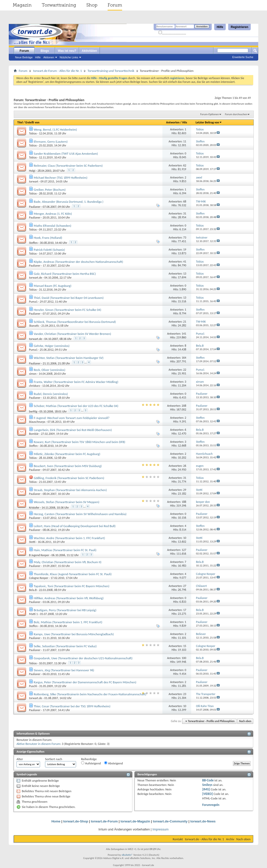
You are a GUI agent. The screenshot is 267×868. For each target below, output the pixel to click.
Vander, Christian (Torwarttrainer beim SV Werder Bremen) (72, 334)
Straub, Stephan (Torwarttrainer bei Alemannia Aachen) (70, 490)
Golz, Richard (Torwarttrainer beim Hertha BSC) (65, 274)
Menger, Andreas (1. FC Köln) (53, 214)
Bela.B (33, 590)
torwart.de (36, 278)
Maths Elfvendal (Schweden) (53, 226)
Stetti (32, 542)
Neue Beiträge (24, 57)
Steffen (33, 243)
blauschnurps (37, 422)
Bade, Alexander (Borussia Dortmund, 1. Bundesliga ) (69, 202)
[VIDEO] (208, 794)
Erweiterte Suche (243, 57)
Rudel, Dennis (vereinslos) (51, 394)
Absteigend (113, 763)
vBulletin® (127, 855)
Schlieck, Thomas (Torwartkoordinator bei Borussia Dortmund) (75, 322)
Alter (20, 759)
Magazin (22, 5)
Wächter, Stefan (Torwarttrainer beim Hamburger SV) (69, 358)
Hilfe (220, 27)
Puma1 (33, 302)
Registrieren (239, 27)
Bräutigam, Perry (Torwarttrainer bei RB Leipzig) (65, 610)
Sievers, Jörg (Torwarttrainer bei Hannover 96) (64, 670)
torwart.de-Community (170, 821)
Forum (115, 5)
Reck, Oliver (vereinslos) (50, 370)
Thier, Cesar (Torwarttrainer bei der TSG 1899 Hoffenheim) (72, 706)
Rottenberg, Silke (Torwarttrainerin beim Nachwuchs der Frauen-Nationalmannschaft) (90, 694)
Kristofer (34, 508)
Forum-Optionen (209, 114)
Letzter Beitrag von (209, 122)
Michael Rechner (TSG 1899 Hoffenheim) (61, 178)
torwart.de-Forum (104, 821)
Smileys (207, 785)
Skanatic (34, 326)
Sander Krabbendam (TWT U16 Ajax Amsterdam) (66, 154)
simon (33, 374)
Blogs (45, 51)
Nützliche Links (69, 57)
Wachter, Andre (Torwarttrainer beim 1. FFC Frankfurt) (69, 538)
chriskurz (35, 386)
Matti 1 (33, 614)
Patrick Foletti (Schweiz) (49, 250)
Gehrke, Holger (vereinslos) (52, 346)
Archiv (230, 839)
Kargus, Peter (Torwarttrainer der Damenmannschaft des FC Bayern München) (85, 682)
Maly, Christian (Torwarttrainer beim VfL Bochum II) (68, 562)
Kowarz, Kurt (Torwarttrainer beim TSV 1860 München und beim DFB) (79, 442)
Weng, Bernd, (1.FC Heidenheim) (55, 130)
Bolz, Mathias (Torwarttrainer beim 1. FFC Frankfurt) (68, 622)
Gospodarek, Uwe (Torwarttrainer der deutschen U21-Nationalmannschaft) (83, 658)
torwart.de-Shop (76, 821)
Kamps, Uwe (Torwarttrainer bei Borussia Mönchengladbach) (74, 634)
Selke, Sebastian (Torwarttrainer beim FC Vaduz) (65, 646)
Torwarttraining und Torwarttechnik (111, 71)
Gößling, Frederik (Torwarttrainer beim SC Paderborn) (69, 478)
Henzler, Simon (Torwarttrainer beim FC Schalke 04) (67, 310)
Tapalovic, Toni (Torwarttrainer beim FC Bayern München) (72, 586)
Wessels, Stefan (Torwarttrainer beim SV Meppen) (67, 502)
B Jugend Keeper (39, 555)
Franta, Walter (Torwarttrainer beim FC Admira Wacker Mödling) (76, 382)
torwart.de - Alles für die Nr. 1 (204, 839)
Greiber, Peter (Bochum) (50, 190)
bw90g (33, 411)
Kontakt (178, 839)
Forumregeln (211, 805)
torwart (34, 181)
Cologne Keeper (39, 578)
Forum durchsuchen (236, 114)
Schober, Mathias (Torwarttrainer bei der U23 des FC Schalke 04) (76, 406)
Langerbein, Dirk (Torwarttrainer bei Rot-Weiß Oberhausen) (73, 430)
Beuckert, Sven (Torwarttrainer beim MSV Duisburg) (68, 466)
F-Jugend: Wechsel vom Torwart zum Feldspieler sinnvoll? (72, 418)
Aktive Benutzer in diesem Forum (38, 744)
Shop (92, 5)
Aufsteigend (91, 763)
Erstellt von (32, 122)
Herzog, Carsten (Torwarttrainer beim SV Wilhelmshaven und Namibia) (80, 514)
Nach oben (245, 721)
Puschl (33, 686)
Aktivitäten (89, 51)
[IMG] (206, 789)
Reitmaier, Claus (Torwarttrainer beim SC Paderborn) (68, 166)
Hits (185, 122)
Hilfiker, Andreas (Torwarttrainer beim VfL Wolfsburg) (69, 598)
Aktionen (49, 57)
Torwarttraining (59, 5)
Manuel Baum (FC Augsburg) (53, 286)
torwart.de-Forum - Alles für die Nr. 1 (57, 71)
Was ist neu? (67, 51)
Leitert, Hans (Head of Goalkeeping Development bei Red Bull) (75, 526)
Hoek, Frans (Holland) (48, 238)
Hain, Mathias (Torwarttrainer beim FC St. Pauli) (65, 550)
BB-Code (208, 780)
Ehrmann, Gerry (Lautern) (51, 142)
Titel (20, 122)
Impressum (160, 829)
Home (56, 821)
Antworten (173, 122)
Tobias (33, 133)
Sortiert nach (54, 759)
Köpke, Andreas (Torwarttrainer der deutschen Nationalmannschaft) (78, 262)
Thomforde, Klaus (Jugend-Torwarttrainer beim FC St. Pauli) (73, 574)
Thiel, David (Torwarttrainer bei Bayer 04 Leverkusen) (69, 298)
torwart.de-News (203, 821)
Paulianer (35, 207)
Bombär (34, 434)
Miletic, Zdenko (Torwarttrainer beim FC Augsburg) (67, 454)
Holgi (32, 171)
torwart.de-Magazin (135, 821)
